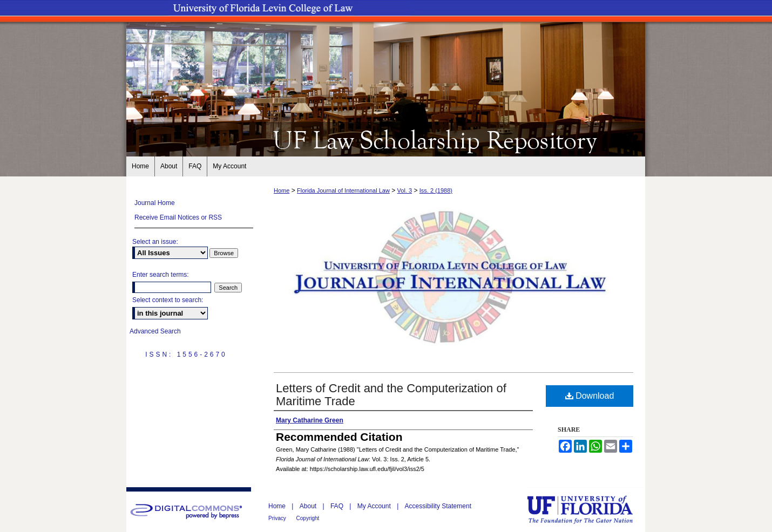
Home (282, 190)
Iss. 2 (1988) (436, 190)
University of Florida (588, 510)
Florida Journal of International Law (343, 190)
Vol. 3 (405, 190)
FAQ (338, 506)
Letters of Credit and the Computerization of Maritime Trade (391, 395)
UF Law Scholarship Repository (386, 139)
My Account (375, 506)
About (309, 506)
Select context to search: (168, 300)
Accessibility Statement (438, 506)
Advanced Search (155, 331)
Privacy (278, 518)
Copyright (308, 518)
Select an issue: (155, 242)
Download (590, 396)
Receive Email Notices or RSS (178, 217)
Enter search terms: (161, 275)
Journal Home (155, 203)
